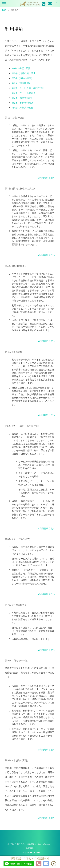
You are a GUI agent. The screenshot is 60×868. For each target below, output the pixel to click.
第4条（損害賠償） (21, 83)
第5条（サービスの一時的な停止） (29, 88)
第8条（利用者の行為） (24, 103)
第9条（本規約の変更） (24, 108)
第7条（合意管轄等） (22, 98)
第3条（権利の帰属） (22, 78)
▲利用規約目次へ (46, 178)
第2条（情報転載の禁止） (25, 73)
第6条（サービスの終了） (25, 93)
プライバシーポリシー (30, 852)
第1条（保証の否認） (22, 68)
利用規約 (30, 848)
